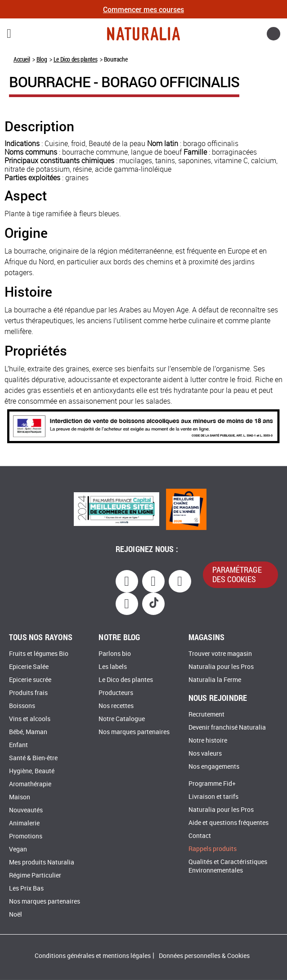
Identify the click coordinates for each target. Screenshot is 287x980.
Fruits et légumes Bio (39, 654)
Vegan (18, 849)
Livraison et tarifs (213, 797)
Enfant (18, 745)
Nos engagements (214, 767)
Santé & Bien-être (33, 758)
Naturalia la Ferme (215, 680)
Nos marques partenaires (45, 902)
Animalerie (24, 823)
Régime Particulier (35, 875)
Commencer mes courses (143, 9)
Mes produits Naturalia (42, 862)
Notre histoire (208, 741)
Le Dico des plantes (75, 59)
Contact (200, 836)
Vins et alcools (30, 719)
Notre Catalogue (122, 719)
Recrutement (206, 715)
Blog (42, 59)
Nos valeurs (205, 754)
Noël (16, 915)
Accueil (22, 59)
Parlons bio (115, 654)
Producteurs (116, 693)
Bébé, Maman (28, 732)
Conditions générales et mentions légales (93, 956)
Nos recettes (116, 706)
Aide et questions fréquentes (229, 823)
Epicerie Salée (29, 667)
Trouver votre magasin (220, 654)
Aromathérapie (30, 784)
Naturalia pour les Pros (221, 667)
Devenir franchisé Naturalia (227, 728)
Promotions (26, 836)
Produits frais (28, 693)
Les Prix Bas (26, 889)
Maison (20, 797)
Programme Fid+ (212, 784)
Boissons (22, 706)
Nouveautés (26, 810)
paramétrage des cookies (237, 575)
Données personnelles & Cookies (204, 956)
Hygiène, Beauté (32, 771)
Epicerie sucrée (30, 680)
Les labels (113, 667)
